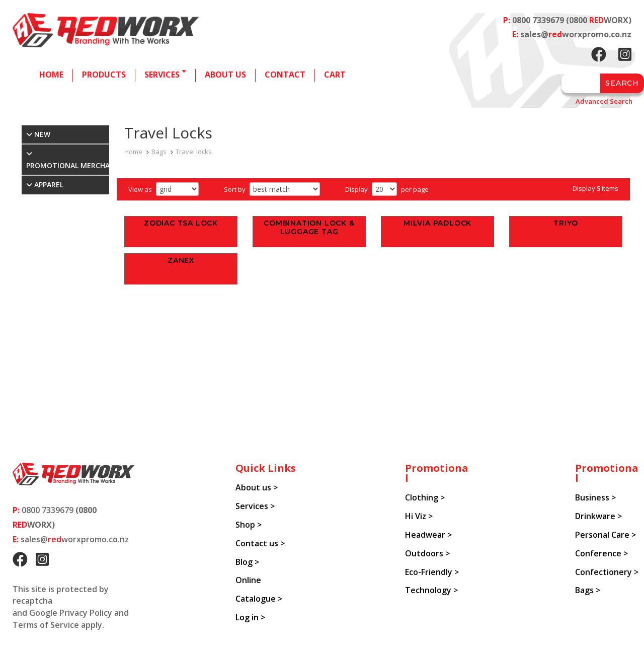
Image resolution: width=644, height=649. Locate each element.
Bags (159, 152)
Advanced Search (604, 101)
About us (225, 75)
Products (104, 75)
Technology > (431, 590)
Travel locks (194, 152)
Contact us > (260, 543)
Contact (285, 75)
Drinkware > (598, 516)
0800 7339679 (538, 20)
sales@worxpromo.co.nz (576, 34)
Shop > (249, 525)
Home (51, 75)
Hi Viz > (419, 516)
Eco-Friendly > (432, 572)
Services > (255, 506)
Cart (335, 75)
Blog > (247, 562)
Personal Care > (606, 535)
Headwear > (428, 535)
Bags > (588, 590)
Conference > (601, 553)
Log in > (250, 617)
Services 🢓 (165, 75)
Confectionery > (607, 572)
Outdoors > (427, 553)
